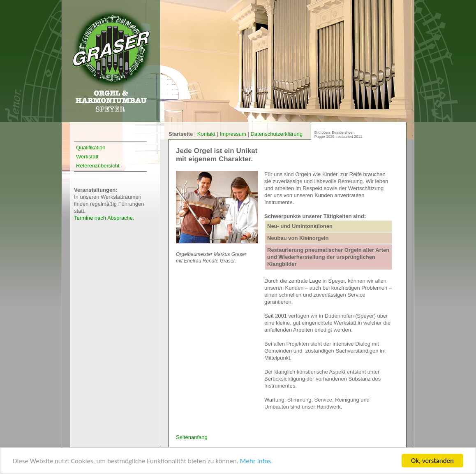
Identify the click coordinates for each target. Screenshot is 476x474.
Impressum (234, 134)
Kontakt (207, 134)
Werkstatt (87, 157)
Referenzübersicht (98, 166)
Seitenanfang (192, 437)
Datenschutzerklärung (276, 134)
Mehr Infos (255, 461)
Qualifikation (91, 148)
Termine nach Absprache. (104, 218)
